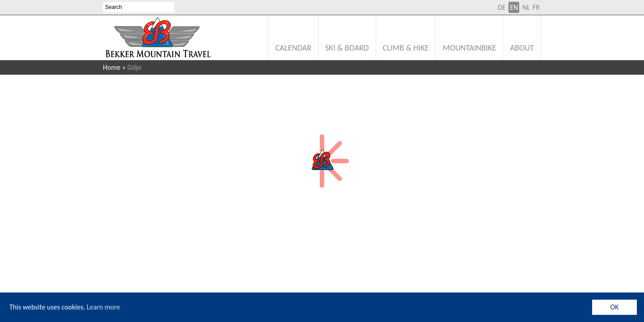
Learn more (104, 307)
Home (112, 67)
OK (615, 307)
